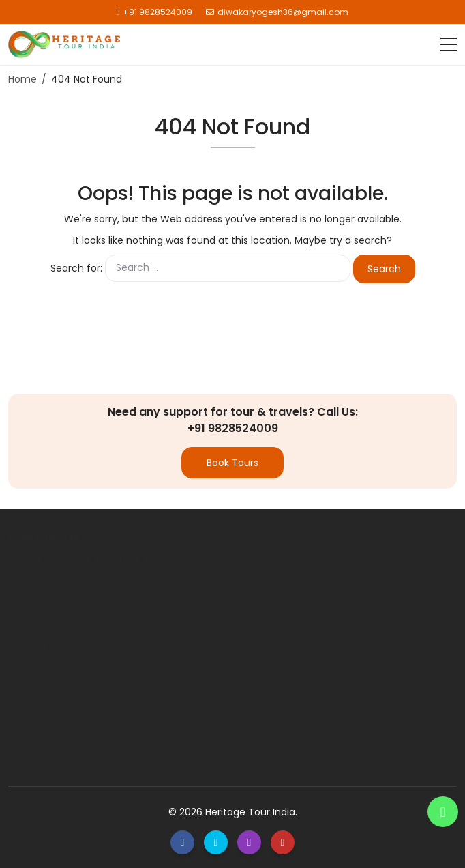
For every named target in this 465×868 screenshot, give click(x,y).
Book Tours (232, 463)
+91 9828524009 (154, 12)
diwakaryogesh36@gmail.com (277, 12)
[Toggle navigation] (449, 44)
